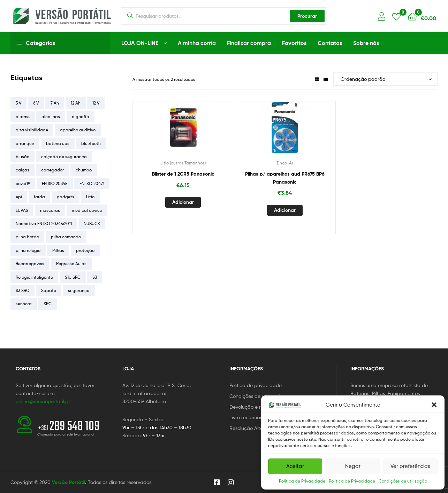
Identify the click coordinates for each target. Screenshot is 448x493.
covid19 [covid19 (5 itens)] (23, 183)
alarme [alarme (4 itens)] (23, 117)
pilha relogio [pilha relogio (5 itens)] (28, 250)
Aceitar (295, 466)
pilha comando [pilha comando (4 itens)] (66, 237)
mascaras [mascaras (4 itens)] (50, 210)
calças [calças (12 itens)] (22, 170)
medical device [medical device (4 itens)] (87, 210)
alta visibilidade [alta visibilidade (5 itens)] (32, 130)
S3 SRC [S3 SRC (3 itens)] (22, 290)
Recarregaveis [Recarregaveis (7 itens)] (30, 264)
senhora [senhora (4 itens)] (24, 304)
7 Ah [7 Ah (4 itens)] (55, 103)
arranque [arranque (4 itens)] (25, 143)
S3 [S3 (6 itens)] (95, 277)
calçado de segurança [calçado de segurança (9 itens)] (64, 157)
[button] (434, 405)
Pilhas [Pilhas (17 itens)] (58, 250)
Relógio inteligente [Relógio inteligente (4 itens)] (34, 277)
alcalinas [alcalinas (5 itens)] (51, 117)
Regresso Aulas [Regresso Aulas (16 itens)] (71, 264)
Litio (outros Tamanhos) (183, 163)
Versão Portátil (69, 482)
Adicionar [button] (183, 202)
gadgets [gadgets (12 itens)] (66, 197)
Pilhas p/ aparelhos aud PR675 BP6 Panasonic (285, 178)
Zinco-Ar (285, 163)
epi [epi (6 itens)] (19, 197)
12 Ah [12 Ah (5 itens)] (76, 103)
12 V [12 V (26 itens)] (96, 103)
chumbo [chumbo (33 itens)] (84, 170)
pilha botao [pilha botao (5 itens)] (27, 237)
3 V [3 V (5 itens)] (18, 103)
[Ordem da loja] (385, 79)
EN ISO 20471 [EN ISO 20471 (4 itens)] (92, 183)
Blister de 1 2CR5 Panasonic (183, 174)
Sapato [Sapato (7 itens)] (49, 290)
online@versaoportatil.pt (43, 401)
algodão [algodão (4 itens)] (80, 117)
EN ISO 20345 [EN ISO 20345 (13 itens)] (55, 183)
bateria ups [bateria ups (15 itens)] (58, 143)
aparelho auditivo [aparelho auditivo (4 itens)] (78, 130)
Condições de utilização (403, 481)
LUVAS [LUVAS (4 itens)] (22, 210)
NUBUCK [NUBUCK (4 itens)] (92, 224)
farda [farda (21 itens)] (39, 197)
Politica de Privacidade (302, 481)
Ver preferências (410, 466)
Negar (353, 466)
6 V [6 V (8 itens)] (36, 103)
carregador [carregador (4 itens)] (52, 170)
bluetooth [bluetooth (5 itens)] (91, 143)
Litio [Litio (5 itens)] (90, 197)
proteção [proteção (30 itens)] (85, 250)
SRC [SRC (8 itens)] (48, 304)
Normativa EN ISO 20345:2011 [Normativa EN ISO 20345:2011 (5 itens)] (44, 224)
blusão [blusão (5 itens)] (22, 157)
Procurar (307, 16)
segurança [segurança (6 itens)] (79, 290)
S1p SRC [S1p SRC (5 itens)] (73, 277)
